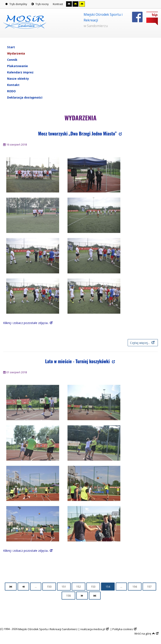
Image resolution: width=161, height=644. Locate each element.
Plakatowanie (18, 66)
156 (135, 587)
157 (149, 587)
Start (11, 47)
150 (49, 587)
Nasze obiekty (18, 79)
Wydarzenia (16, 53)
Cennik (12, 60)
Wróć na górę (145, 634)
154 (108, 587)
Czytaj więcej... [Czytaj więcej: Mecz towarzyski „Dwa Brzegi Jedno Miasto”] (140, 343)
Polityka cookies (123, 629)
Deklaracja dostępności (25, 97)
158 (68, 596)
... (36, 587)
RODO (11, 91)
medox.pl (99, 629)
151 (64, 587)
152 (79, 587)
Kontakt (13, 85)
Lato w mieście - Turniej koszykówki (78, 361)
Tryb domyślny (16, 4)
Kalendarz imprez (20, 72)
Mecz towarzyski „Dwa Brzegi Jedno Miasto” (78, 133)
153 (93, 587)
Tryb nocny (40, 4)
